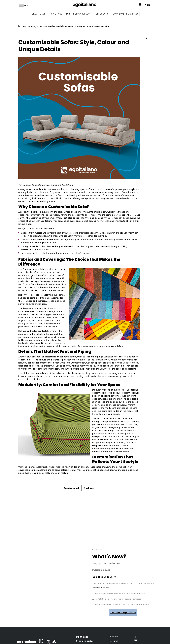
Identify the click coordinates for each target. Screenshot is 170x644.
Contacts (82, 617)
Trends (42, 26)
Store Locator (101, 14)
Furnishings (56, 14)
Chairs (43, 14)
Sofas (34, 14)
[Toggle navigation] (24, 5)
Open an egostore (88, 630)
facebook (113, 617)
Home (22, 26)
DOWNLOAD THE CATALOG (126, 14)
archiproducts (116, 626)
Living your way (82, 14)
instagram (114, 622)
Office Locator (85, 626)
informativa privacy (101, 568)
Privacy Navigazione (115, 634)
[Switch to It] (145, 5)
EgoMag (32, 26)
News (68, 14)
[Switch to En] (149, 5)
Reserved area (85, 634)
